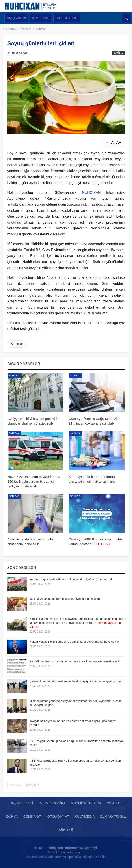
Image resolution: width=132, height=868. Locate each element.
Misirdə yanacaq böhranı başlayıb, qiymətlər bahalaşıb (65, 599)
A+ (119, 143)
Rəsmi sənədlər (86, 803)
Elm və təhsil (113, 816)
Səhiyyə (118, 53)
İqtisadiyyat (58, 816)
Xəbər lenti (22, 803)
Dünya (12, 816)
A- (107, 143)
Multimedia (85, 816)
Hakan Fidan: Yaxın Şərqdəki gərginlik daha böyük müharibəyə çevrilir (75, 642)
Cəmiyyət (32, 816)
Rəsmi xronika (52, 803)
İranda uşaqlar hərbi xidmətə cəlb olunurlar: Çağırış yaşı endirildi (71, 579)
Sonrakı (32, 785)
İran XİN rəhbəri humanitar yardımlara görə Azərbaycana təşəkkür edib (75, 661)
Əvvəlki (15, 785)
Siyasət (114, 803)
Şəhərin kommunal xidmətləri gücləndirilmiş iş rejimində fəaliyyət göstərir (76, 681)
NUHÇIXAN (91, 193)
